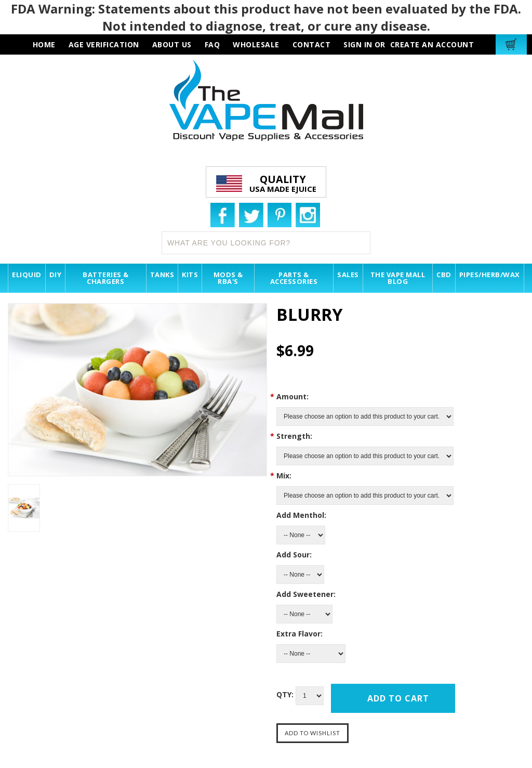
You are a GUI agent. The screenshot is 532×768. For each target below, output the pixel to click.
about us (172, 44)
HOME (44, 44)
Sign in (358, 44)
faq (212, 44)
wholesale (256, 44)
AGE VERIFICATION (104, 44)
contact (312, 44)
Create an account (432, 44)
